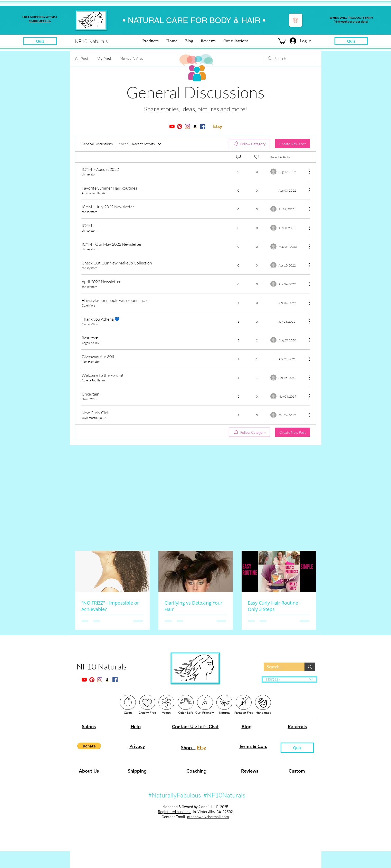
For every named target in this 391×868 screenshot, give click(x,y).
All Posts (83, 58)
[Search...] (280, 667)
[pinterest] (180, 126)
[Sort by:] (141, 144)
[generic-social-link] (211, 126)
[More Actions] (307, 172)
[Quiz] (351, 41)
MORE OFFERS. (40, 21)
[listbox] (289, 679)
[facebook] (203, 126)
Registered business (175, 812)
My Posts (105, 58)
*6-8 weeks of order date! (351, 21)
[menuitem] (249, 144)
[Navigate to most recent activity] (287, 303)
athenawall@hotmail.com (208, 817)
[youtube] (172, 126)
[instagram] (187, 126)
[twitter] (195, 126)
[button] (282, 41)
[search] (290, 58)
